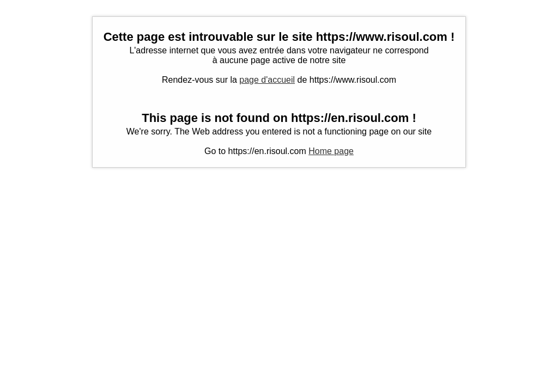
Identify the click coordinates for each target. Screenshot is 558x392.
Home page (331, 151)
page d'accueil (267, 80)
